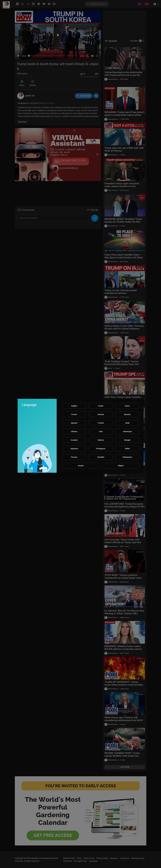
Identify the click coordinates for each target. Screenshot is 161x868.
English (74, 406)
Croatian (74, 440)
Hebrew (101, 440)
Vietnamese (127, 457)
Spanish (74, 423)
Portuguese (101, 449)
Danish (81, 466)
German (101, 414)
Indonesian (127, 431)
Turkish (101, 423)
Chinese (74, 431)
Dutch (127, 406)
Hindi (127, 423)
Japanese (74, 449)
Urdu (101, 431)
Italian (127, 449)
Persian (74, 457)
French (74, 414)
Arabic (101, 406)
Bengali (127, 440)
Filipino (121, 466)
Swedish (101, 457)
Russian (127, 414)
